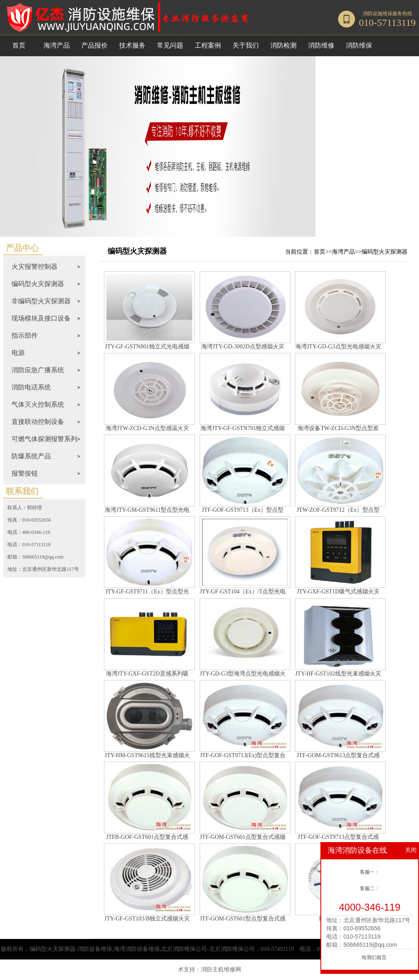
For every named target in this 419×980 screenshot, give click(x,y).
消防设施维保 (378, 14)
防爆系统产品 (31, 456)
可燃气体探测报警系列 (44, 439)
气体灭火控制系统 (38, 404)
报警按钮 (25, 473)
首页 (19, 45)
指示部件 (25, 335)
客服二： (370, 888)
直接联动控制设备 (38, 422)
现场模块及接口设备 (41, 318)
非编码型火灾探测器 (41, 301)
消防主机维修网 (221, 970)
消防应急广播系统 (38, 370)
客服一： (370, 872)
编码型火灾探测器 (38, 284)
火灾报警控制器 (35, 267)
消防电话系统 (31, 387)
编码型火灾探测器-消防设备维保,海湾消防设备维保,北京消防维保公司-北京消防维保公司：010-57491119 (162, 949)
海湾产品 (343, 252)
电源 (18, 353)
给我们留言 (374, 957)
